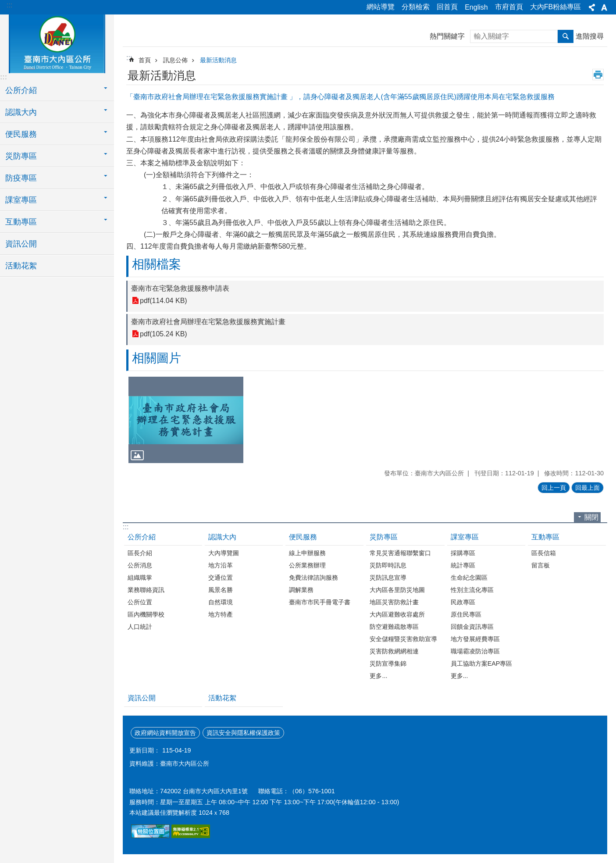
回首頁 (447, 7)
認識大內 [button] (21, 112)
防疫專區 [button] (21, 178)
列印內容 (598, 75)
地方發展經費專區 (475, 639)
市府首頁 (509, 7)
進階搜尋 (590, 36)
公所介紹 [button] (21, 90)
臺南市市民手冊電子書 (320, 602)
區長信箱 (544, 553)
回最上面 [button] (588, 488)
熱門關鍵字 (447, 36)
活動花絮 (21, 266)
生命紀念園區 (469, 578)
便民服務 (303, 537)
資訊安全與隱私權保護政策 (243, 733)
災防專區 (384, 537)
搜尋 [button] (566, 36)
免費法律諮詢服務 (313, 578)
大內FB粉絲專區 (555, 7)
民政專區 (463, 602)
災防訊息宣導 (388, 578)
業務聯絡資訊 (146, 590)
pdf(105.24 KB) (164, 334)
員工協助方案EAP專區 (482, 663)
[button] (186, 420)
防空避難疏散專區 (394, 627)
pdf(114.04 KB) (164, 301)
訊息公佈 (175, 60)
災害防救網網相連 (394, 651)
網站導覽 (381, 7)
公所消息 (140, 565)
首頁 (145, 60)
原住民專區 (466, 614)
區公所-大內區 (57, 43)
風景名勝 (221, 590)
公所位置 (140, 602)
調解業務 (301, 590)
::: (9, 5)
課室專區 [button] (21, 200)
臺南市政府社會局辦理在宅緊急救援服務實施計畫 (208, 322)
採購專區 (463, 553)
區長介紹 (140, 553)
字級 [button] (604, 7)
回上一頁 (554, 488)
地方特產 (221, 614)
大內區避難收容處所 (397, 614)
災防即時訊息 (388, 565)
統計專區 (463, 565)
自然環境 (221, 602)
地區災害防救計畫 (394, 602)
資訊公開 (21, 244)
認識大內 (222, 537)
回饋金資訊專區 (472, 627)
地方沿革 (221, 565)
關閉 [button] (591, 517)
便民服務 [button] (21, 134)
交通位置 (221, 578)
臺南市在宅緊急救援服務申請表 (180, 288)
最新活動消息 (218, 60)
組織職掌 (140, 578)
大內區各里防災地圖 (397, 590)
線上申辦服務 (307, 553)
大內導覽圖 (224, 553)
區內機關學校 (146, 614)
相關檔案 (157, 264)
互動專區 (545, 537)
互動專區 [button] (21, 222)
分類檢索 (416, 7)
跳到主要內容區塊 (5, 5)
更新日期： (145, 750)
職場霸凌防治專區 (475, 651)
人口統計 (140, 627)
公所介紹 (142, 537)
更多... (378, 676)
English (476, 7)
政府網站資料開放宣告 (165, 733)
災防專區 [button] (21, 156)
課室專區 (465, 537)
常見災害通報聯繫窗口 (400, 553)
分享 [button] (592, 7)
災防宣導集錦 (388, 663)
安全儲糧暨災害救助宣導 (403, 639)
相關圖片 (157, 358)
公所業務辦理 (307, 565)
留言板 (541, 565)
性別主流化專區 (472, 590)
